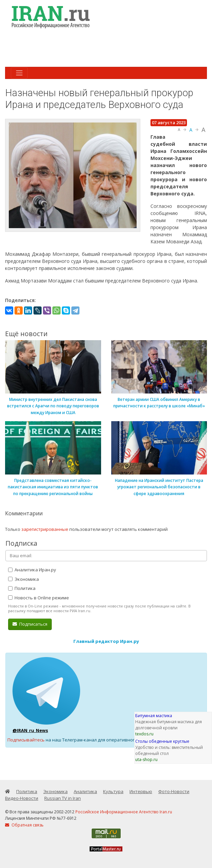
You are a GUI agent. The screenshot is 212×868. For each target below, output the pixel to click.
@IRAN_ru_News (30, 730)
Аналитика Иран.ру (32, 570)
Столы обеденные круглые (162, 741)
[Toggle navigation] (19, 73)
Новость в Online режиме (39, 598)
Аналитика (85, 791)
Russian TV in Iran (63, 798)
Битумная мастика (154, 716)
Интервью (141, 791)
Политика (22, 588)
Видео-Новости (22, 798)
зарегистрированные (45, 529)
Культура (113, 791)
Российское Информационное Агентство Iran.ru (124, 812)
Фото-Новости (174, 791)
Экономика (23, 579)
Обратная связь (24, 825)
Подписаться (30, 624)
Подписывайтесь (26, 740)
